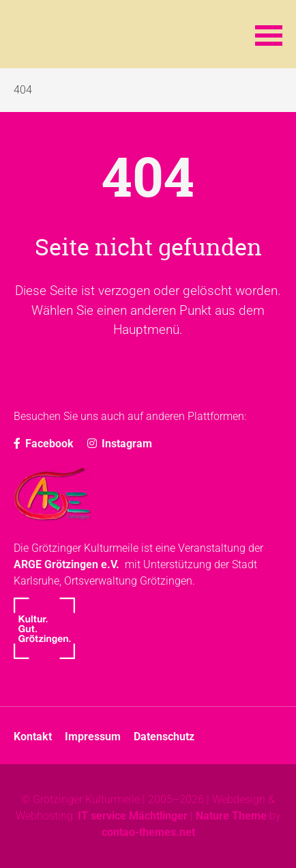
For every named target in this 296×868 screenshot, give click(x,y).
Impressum (93, 737)
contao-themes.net (148, 832)
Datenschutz (164, 737)
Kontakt (33, 737)
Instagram (120, 444)
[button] (269, 34)
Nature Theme (231, 816)
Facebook (44, 444)
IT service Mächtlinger (133, 816)
